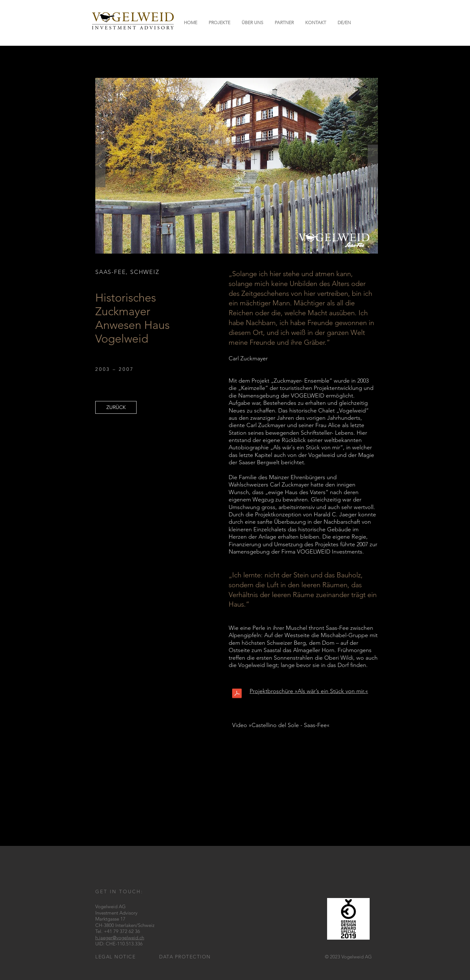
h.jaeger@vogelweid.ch (120, 938)
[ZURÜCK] (116, 407)
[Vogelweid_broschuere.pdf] (237, 694)
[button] (344, 23)
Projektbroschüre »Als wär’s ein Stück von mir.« (309, 691)
